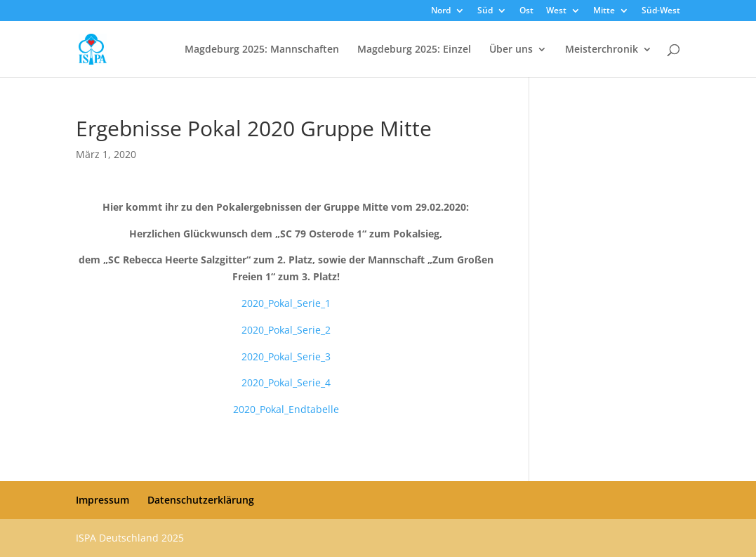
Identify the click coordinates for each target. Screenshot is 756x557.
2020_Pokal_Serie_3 (286, 356)
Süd (485, 11)
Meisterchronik (602, 50)
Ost (526, 11)
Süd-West (661, 11)
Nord (441, 11)
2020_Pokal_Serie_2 (286, 330)
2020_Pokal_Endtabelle (286, 409)
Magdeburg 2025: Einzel (414, 50)
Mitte (604, 11)
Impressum (102, 500)
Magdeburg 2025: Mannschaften (262, 50)
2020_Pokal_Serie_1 (286, 303)
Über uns (511, 50)
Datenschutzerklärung (201, 500)
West (556, 11)
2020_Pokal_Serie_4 (286, 382)
